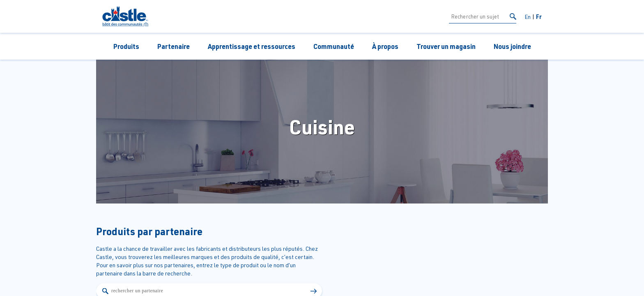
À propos (385, 46)
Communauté (334, 46)
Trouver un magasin (446, 46)
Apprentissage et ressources (252, 46)
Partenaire (174, 46)
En (528, 17)
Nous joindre (512, 46)
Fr (539, 16)
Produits (126, 46)
